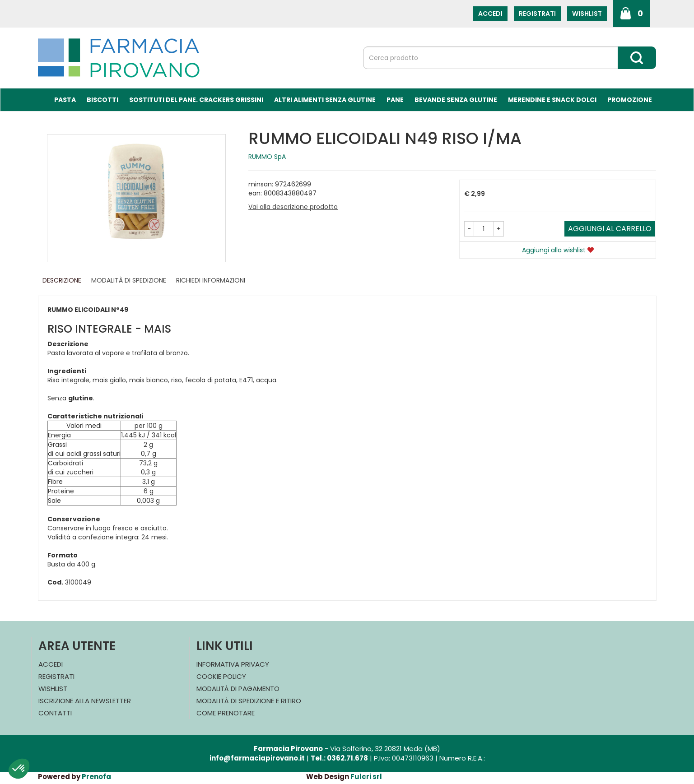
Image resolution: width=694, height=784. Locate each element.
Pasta (65, 100)
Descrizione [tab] (62, 280)
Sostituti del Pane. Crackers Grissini (196, 100)
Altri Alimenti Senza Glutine (325, 100)
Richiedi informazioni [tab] (211, 280)
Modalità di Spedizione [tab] (129, 280)
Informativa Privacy (233, 664)
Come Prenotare (226, 713)
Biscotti (102, 100)
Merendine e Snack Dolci (552, 100)
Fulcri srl (366, 777)
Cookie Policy (221, 676)
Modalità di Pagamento (238, 689)
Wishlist (587, 14)
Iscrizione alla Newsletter (85, 701)
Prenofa (96, 777)
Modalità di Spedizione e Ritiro (249, 701)
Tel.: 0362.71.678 (339, 758)
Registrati (537, 14)
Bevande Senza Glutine (456, 100)
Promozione (630, 100)
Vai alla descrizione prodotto (293, 207)
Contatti (55, 713)
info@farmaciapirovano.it (257, 758)
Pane (395, 100)
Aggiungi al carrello (610, 229)
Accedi (490, 14)
